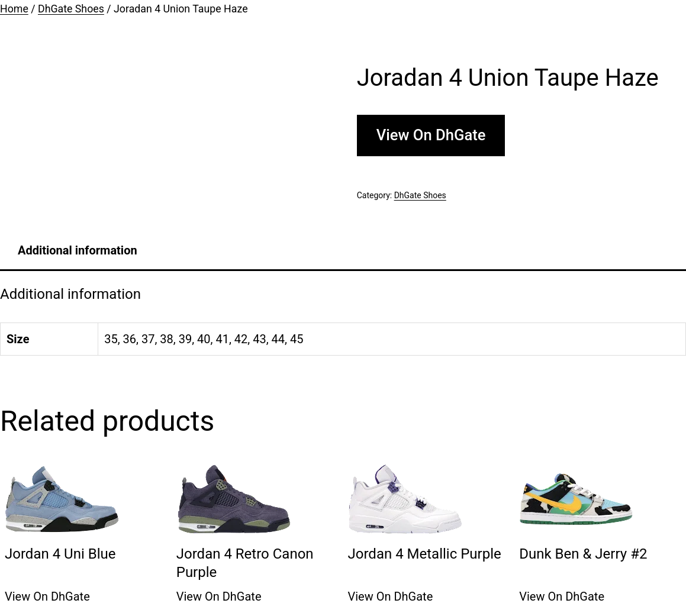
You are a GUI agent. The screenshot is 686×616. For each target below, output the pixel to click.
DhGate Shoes (71, 9)
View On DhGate (431, 135)
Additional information (78, 250)
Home (14, 9)
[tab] (78, 250)
